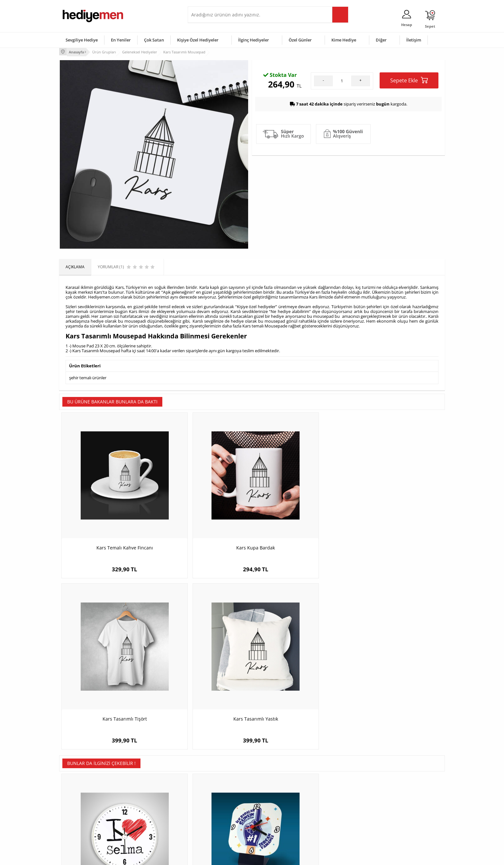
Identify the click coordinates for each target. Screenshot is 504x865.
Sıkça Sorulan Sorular (81, 829)
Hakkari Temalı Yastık (300, 662)
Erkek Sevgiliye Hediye (211, 810)
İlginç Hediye (331, 829)
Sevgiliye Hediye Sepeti (212, 791)
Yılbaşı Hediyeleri (271, 801)
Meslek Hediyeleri (143, 829)
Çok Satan (154, 40)
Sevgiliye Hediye (82, 40)
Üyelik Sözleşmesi (78, 791)
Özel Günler (300, 40)
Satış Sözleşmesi (77, 801)
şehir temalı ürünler (88, 376)
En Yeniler (121, 40)
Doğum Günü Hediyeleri (277, 791)
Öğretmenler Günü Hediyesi (280, 820)
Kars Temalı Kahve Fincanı (107, 511)
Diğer (381, 40)
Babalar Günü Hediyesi (276, 829)
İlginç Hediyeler (254, 40)
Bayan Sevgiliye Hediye (212, 820)
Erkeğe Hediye (333, 781)
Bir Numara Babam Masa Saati (204, 662)
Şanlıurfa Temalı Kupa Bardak (397, 662)
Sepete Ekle (409, 139)
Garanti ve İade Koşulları (84, 810)
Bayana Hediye (333, 791)
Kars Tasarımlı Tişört (300, 511)
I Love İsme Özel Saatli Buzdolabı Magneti (107, 665)
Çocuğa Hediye (333, 801)
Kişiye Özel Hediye (143, 781)
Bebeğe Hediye (333, 810)
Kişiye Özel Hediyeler (198, 40)
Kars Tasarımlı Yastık (397, 511)
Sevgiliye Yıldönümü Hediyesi (217, 829)
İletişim (414, 40)
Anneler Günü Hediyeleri (277, 810)
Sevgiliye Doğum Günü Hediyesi (219, 801)
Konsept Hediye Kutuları (212, 781)
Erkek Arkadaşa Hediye (147, 791)
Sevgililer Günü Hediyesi (277, 781)
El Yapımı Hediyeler (144, 810)
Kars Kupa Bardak (204, 511)
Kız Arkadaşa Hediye (145, 801)
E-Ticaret (232, 857)
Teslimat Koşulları (78, 781)
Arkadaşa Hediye (335, 820)
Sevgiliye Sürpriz (141, 820)
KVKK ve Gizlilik (76, 820)
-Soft (218, 857)
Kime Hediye (344, 40)
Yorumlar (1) (432, 72)
